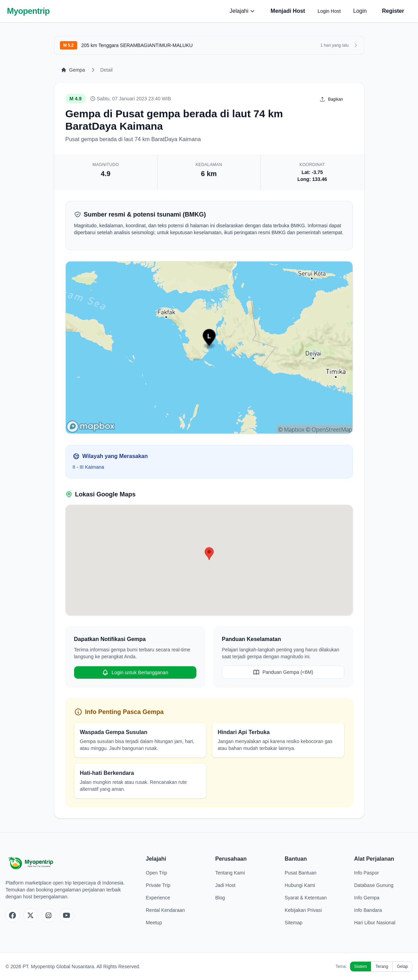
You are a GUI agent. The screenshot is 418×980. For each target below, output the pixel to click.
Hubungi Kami (300, 885)
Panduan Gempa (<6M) (283, 672)
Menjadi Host (288, 11)
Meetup (154, 923)
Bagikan (331, 99)
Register (393, 11)
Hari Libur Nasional (375, 923)
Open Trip (156, 873)
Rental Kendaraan (165, 910)
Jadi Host (225, 885)
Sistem (361, 967)
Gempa (73, 70)
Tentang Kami (230, 873)
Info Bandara (368, 910)
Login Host (329, 11)
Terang (382, 967)
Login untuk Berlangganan (135, 672)
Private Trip (158, 885)
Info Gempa (367, 898)
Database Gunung (374, 885)
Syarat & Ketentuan (306, 898)
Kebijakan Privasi (303, 910)
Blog (220, 898)
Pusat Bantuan (301, 873)
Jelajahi (242, 11)
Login (360, 11)
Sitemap (294, 923)
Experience (158, 898)
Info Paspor (367, 873)
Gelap (402, 967)
